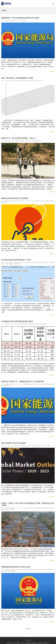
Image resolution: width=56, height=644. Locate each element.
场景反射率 (46, 262)
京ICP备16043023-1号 (44, 643)
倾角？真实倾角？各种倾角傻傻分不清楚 (17, 78)
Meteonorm (8, 201)
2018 (27, 570)
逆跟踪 (39, 324)
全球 (28, 446)
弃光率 (6, 571)
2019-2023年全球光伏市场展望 (14, 443)
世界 (19, 446)
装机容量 (6, 386)
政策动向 (7, 21)
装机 (49, 446)
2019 (16, 446)
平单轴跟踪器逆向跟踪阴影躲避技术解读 (17, 321)
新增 (42, 384)
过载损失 (11, 264)
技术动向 (7, 141)
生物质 (46, 384)
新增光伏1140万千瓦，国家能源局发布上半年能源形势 (23, 382)
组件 (36, 141)
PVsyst (7, 262)
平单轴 (30, 324)
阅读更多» (52, 71)
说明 (3, 202)
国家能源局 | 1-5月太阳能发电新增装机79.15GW (20, 18)
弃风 (39, 384)
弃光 (36, 384)
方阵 (42, 81)
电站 (4, 509)
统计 (10, 571)
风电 (10, 386)
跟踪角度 (35, 324)
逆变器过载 (17, 264)
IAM (22, 262)
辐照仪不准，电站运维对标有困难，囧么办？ (19, 138)
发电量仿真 (39, 262)
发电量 (22, 21)
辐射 (6, 202)
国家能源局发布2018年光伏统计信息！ (17, 567)
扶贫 (50, 508)
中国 (22, 446)
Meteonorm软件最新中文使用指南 (15, 198)
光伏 (22, 384)
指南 (52, 201)
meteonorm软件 (26, 201)
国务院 (29, 508)
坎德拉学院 (37, 81)
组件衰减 (6, 264)
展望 (43, 446)
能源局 (13, 571)
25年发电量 (17, 262)
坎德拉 (32, 81)
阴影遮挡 (44, 324)
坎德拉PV (39, 508)
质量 (7, 509)
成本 (46, 446)
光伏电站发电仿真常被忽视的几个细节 (16, 260)
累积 (49, 384)
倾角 (24, 81)
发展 (32, 446)
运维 (10, 509)
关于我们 (28, 640)
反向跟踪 (21, 324)
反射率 (30, 262)
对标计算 (31, 141)
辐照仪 (39, 141)
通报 (13, 509)
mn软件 (33, 201)
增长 (26, 21)
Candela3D (8, 81)
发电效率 (17, 141)
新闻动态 (13, 21)
